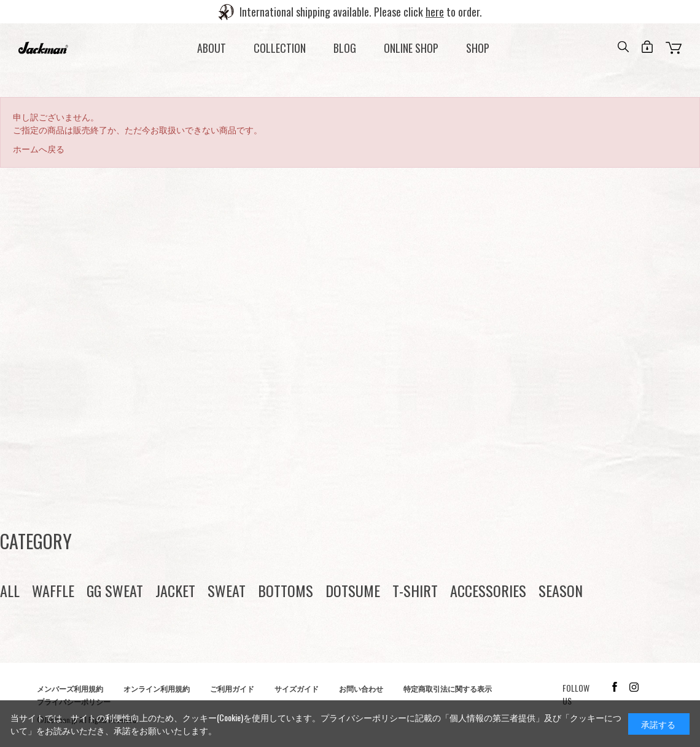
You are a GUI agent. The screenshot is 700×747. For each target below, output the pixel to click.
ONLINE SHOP (411, 48)
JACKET (175, 590)
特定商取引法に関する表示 (448, 688)
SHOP (478, 48)
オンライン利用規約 (157, 688)
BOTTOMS (286, 590)
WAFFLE (53, 590)
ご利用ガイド (232, 688)
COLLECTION (280, 48)
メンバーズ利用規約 (70, 688)
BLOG (345, 48)
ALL (10, 590)
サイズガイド (297, 688)
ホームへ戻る (39, 148)
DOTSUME (353, 590)
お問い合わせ (361, 688)
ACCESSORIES (488, 590)
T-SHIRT (415, 590)
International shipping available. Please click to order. (361, 12)
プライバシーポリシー (364, 717)
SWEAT (227, 590)
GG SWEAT (115, 590)
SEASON (561, 590)
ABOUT (212, 48)
